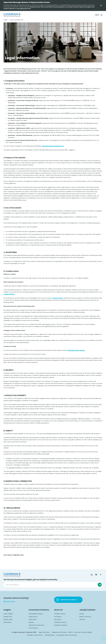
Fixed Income (33, 617)
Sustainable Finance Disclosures (67, 635)
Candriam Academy (61, 625)
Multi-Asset (32, 619)
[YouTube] (96, 575)
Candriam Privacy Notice (76, 350)
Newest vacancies (85, 617)
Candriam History (60, 614)
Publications (7, 622)
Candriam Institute (60, 622)
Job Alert (82, 619)
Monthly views (8, 619)
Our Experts (58, 617)
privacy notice (58, 298)
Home (6, 20)
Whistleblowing (50, 635)
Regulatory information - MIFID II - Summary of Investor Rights (72, 632)
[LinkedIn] (92, 575)
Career (82, 614)
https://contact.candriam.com (53, 146)
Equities (31, 622)
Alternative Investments (37, 625)
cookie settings (9, 294)
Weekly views (8, 617)
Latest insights (8, 614)
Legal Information (44, 632)
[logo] (12, 15)
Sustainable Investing (36, 614)
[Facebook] (101, 575)
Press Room (58, 619)
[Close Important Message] (101, 5)
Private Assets (33, 628)
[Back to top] (103, 639)
